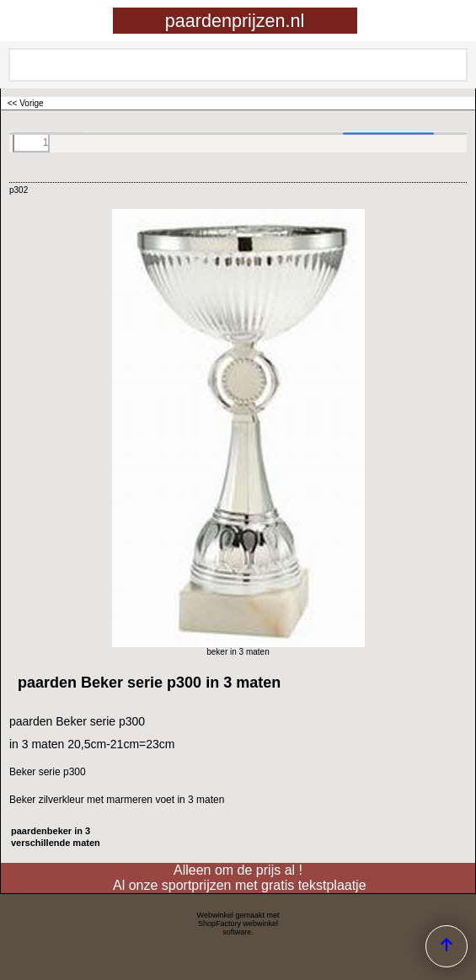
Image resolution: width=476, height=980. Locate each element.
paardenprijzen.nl (235, 21)
